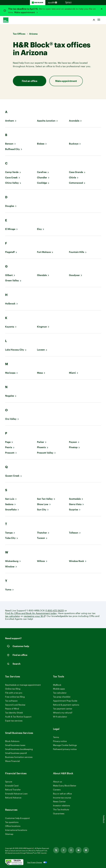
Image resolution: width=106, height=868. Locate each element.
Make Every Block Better (65, 786)
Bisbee (41, 144)
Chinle (73, 178)
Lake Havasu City (15, 350)
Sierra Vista (75, 504)
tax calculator (13, 616)
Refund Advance (13, 798)
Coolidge (42, 183)
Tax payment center (63, 709)
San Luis (10, 499)
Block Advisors (12, 741)
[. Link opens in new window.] (14, 862)
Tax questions (12, 822)
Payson (73, 442)
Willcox (41, 561)
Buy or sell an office (62, 794)
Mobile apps (59, 689)
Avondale (74, 121)
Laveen (41, 350)
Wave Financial (12, 761)
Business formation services (19, 757)
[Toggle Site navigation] (99, 19)
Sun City (42, 510)
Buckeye (74, 144)
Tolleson (74, 533)
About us (57, 782)
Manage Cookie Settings (65, 745)
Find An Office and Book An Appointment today (31, 613)
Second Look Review (15, 705)
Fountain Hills (77, 252)
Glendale (42, 275)
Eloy (39, 229)
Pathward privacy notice (65, 749)
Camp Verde (12, 172)
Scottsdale (75, 499)
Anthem (10, 121)
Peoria (9, 447)
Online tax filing (13, 689)
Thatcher (42, 533)
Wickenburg (12, 561)
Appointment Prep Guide (65, 701)
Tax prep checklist (62, 697)
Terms (56, 737)
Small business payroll (16, 753)
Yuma (8, 589)
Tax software (11, 701)
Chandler (42, 178)
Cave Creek (11, 178)
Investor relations (62, 806)
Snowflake (11, 510)
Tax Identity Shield (14, 713)
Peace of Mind (12, 709)
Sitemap (9, 834)
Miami (72, 373)
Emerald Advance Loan (16, 794)
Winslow (10, 567)
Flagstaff (10, 252)
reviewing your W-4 (34, 616)
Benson (9, 144)
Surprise (74, 510)
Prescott (10, 453)
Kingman (42, 327)
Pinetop (73, 447)
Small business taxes (15, 745)
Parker (41, 442)
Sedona (9, 504)
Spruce (9, 782)
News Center (59, 801)
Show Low (43, 504)
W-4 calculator (60, 717)
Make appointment (25, 12)
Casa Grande (76, 172)
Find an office (30, 81)
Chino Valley (12, 183)
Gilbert (9, 275)
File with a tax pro (14, 693)
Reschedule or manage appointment (23, 685)
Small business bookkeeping (19, 749)
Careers (57, 790)
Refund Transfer (13, 790)
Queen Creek (12, 476)
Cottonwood (76, 183)
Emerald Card (12, 786)
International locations (16, 830)
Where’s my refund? (63, 713)
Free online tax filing (15, 697)
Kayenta (10, 327)
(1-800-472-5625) (55, 611)
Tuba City (10, 538)
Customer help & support (17, 818)
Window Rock (77, 561)
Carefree (42, 172)
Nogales (10, 396)
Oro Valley (11, 419)
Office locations (13, 826)
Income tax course (62, 798)
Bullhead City (12, 149)
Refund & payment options (66, 705)
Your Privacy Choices (35, 862)
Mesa (40, 373)
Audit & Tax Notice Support (18, 717)
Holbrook (10, 304)
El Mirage (10, 229)
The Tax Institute (61, 810)
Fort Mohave (44, 252)
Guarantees (59, 813)
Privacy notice (60, 741)
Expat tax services (14, 721)
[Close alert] (102, 9)
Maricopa (10, 373)
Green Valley (12, 280)
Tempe (9, 533)
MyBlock (57, 685)
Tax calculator (60, 693)
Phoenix (41, 447)
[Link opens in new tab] (56, 850)
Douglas (10, 206)
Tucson (41, 538)
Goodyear (74, 275)
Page (8, 442)
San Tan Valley (45, 499)
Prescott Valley (45, 453)
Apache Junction (46, 121)
